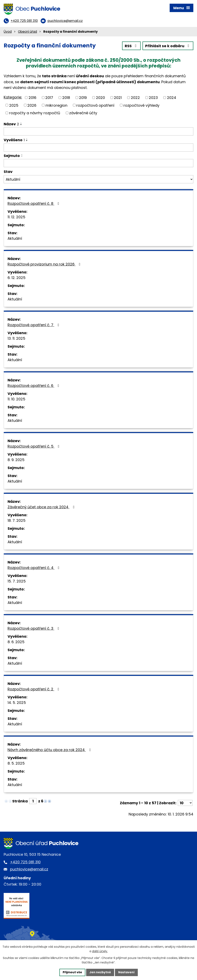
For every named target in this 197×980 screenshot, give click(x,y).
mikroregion (56, 105)
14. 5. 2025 (17, 703)
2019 (83, 98)
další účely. (100, 951)
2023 (153, 98)
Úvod (8, 32)
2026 (32, 105)
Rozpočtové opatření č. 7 (34, 325)
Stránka (20, 801)
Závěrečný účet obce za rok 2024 (42, 507)
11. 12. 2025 (16, 217)
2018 (66, 98)
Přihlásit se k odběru (168, 46)
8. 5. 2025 (16, 763)
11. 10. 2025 (16, 399)
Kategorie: (13, 97)
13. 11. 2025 (16, 338)
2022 (135, 98)
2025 (14, 105)
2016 (32, 98)
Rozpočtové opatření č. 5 (34, 446)
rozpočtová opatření (95, 105)
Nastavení (126, 972)
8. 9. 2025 (16, 460)
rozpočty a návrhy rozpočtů (35, 113)
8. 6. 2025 (16, 642)
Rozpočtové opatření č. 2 (34, 689)
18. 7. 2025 (17, 520)
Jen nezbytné (100, 972)
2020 (100, 98)
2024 (172, 98)
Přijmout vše (72, 972)
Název (11, 124)
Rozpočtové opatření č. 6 (34, 386)
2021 (118, 98)
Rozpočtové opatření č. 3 (34, 628)
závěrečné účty (83, 113)
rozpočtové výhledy (141, 105)
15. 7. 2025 (17, 581)
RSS (131, 46)
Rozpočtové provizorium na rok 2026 (45, 264)
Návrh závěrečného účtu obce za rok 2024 (50, 750)
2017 (49, 98)
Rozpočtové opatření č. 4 (34, 568)
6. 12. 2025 (17, 278)
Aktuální (15, 238)
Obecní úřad (27, 32)
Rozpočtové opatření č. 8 (34, 203)
